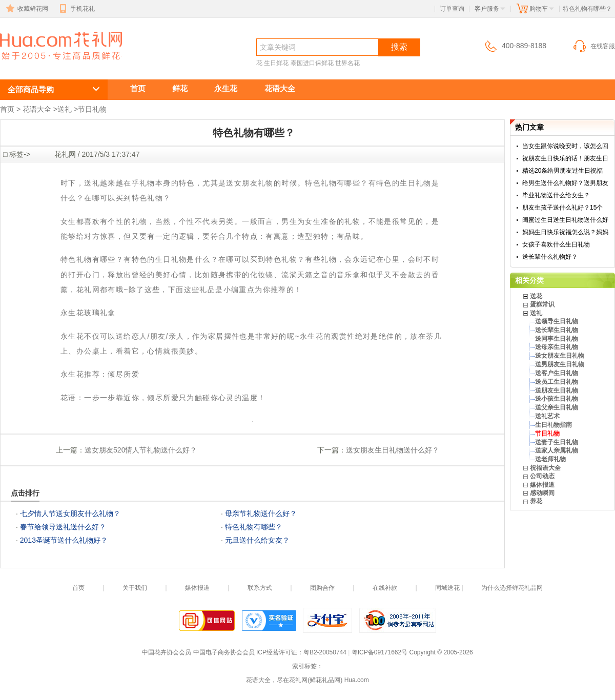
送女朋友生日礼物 (560, 356)
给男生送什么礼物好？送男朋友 (565, 183)
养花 (536, 501)
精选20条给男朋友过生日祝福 (562, 171)
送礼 (65, 109)
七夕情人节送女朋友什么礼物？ (70, 513)
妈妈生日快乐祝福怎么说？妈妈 (565, 232)
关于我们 (135, 588)
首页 (138, 88)
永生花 (226, 88)
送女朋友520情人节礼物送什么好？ (141, 450)
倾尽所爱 (124, 374)
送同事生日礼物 (557, 339)
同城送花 (447, 588)
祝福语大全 (545, 468)
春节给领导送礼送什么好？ (63, 527)
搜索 (399, 47)
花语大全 (280, 88)
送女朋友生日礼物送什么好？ (393, 450)
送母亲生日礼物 (557, 347)
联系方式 (260, 588)
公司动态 (542, 476)
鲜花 (180, 88)
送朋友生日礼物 (557, 390)
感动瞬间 (542, 493)
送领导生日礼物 (557, 321)
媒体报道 (542, 485)
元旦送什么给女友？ (257, 540)
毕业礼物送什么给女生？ (556, 195)
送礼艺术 (547, 416)
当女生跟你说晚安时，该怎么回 (565, 146)
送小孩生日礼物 (557, 399)
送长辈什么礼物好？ (550, 257)
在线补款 (385, 588)
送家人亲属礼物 (557, 450)
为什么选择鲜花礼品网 (512, 588)
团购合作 (322, 588)
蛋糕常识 (542, 304)
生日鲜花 (276, 63)
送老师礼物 (550, 459)
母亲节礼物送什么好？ (261, 513)
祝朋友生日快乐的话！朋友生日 (565, 158)
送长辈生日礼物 (557, 330)
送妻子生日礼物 (557, 442)
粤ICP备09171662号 (380, 652)
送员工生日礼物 (557, 382)
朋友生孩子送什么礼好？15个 (562, 208)
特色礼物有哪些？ (55, 65)
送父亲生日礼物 (557, 407)
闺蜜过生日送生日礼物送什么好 (565, 220)
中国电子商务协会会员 (224, 652)
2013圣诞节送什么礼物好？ (64, 540)
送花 (536, 296)
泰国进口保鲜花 (312, 63)
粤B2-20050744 (325, 652)
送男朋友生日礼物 (560, 364)
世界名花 (347, 63)
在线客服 (593, 46)
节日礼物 (92, 109)
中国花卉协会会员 (167, 652)
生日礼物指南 (553, 425)
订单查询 (452, 9)
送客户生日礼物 (557, 373)
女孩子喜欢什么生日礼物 (556, 244)
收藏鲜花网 (26, 9)
